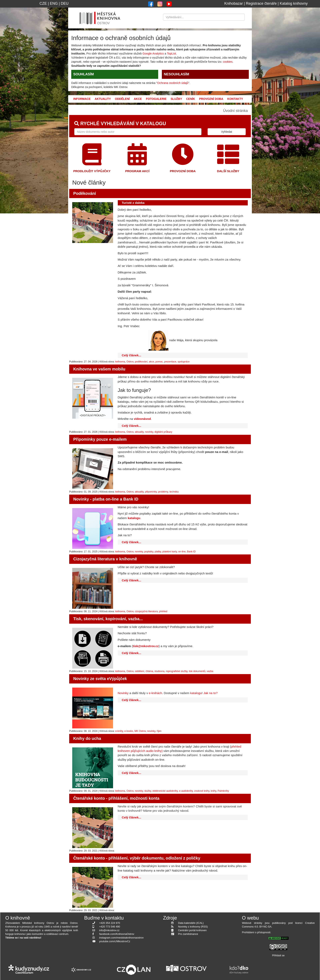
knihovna (120, 362)
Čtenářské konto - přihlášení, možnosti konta (116, 798)
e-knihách (155, 693)
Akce (138, 99)
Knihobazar (234, 3)
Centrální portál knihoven (192, 930)
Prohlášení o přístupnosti (256, 932)
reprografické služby (177, 671)
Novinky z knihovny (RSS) (193, 927)
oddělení (140, 671)
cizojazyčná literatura (146, 611)
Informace (82, 99)
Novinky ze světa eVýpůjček (100, 679)
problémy (163, 492)
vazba (210, 671)
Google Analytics (153, 54)
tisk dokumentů (197, 671)
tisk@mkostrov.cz (146, 646)
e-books (129, 731)
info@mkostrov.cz (109, 930)
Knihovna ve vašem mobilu (99, 369)
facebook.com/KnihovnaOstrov (117, 934)
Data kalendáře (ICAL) (191, 923)
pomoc (159, 362)
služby (148, 791)
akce (152, 362)
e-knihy (119, 731)
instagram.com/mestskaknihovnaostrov (121, 938)
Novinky (123, 693)
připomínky (151, 492)
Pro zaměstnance (188, 934)
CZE (43, 3)
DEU (65, 3)
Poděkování (85, 193)
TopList (171, 54)
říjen (159, 731)
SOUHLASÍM (84, 74)
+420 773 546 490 (110, 927)
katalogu (196, 693)
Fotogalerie (156, 99)
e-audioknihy (186, 791)
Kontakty (235, 99)
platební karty (170, 552)
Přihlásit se (278, 955)
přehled (163, 611)
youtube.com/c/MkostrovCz (115, 941)
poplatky (149, 552)
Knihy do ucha (87, 738)
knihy (214, 791)
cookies (228, 62)
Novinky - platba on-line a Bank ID (106, 499)
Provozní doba (211, 99)
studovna (159, 671)
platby (158, 552)
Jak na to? (211, 693)
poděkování (141, 362)
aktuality (139, 432)
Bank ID (191, 552)
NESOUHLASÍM (177, 74)
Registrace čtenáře (261, 3)
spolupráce (184, 362)
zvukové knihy (202, 791)
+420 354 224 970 (110, 923)
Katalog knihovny (294, 3)
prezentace (170, 362)
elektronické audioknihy (165, 791)
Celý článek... (132, 355)
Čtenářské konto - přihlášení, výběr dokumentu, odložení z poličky (137, 858)
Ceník (191, 99)
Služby (176, 99)
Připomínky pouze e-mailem (100, 439)
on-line (182, 552)
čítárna (149, 671)
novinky (149, 432)
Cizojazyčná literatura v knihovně (105, 559)
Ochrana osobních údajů (173, 83)
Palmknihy (223, 791)
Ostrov (130, 362)
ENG (54, 3)
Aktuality (103, 99)
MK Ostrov (140, 731)
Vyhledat (227, 132)
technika (174, 492)
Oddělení (122, 99)
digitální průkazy (163, 432)
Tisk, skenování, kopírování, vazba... (108, 619)
